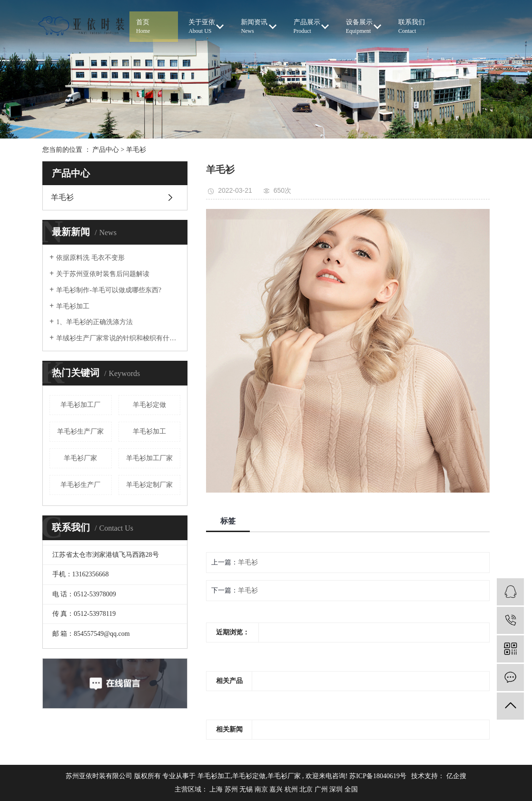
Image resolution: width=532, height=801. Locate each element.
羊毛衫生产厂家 (80, 431)
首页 (154, 27)
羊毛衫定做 (149, 405)
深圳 (337, 789)
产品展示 (311, 27)
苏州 (232, 789)
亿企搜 (456, 776)
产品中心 (106, 150)
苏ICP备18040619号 (378, 776)
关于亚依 (206, 27)
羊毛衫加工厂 (80, 405)
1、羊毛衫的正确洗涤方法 (94, 322)
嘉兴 (277, 789)
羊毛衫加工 (73, 306)
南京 (262, 789)
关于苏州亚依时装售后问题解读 (103, 274)
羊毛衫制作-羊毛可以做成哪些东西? (109, 290)
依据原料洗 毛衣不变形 (97, 258)
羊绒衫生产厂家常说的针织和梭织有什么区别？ (118, 338)
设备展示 (364, 27)
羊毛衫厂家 (80, 458)
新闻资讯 (258, 27)
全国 (351, 789)
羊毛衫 (136, 150)
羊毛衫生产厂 (80, 485)
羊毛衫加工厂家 (149, 458)
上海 (217, 789)
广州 (322, 789)
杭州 (292, 789)
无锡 (247, 789)
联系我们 (416, 27)
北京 (307, 789)
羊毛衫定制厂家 (149, 485)
